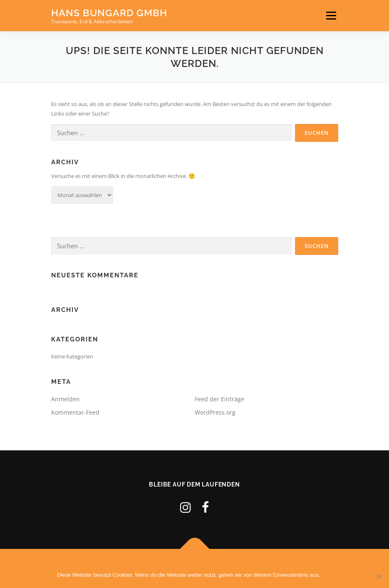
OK (328, 575)
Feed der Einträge (219, 399)
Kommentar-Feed (75, 412)
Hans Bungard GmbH (109, 13)
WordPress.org (215, 412)
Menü (331, 15)
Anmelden (66, 399)
